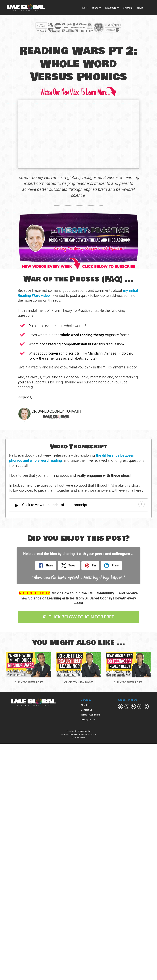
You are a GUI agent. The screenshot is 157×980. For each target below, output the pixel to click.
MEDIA (140, 8)
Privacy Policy (88, 720)
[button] (142, 504)
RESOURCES (111, 8)
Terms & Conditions (91, 715)
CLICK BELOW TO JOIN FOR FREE (78, 617)
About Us (85, 705)
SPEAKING (128, 8)
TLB (83, 8)
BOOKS (95, 8)
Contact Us (86, 710)
